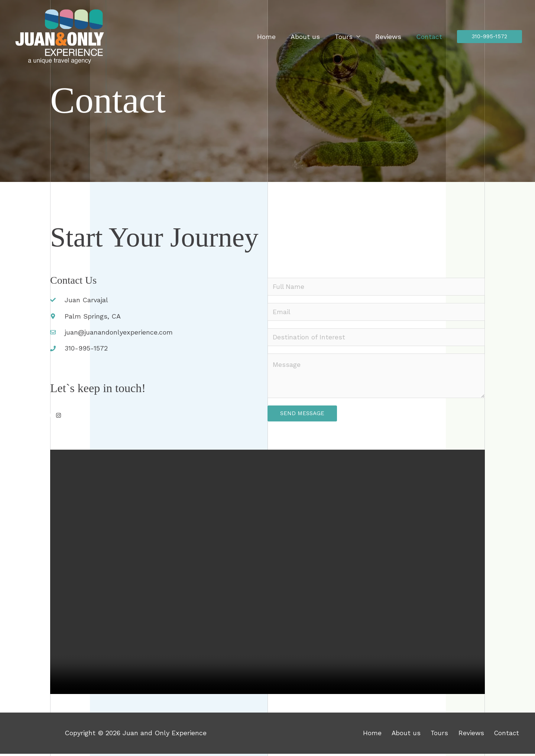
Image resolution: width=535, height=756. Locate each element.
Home (273, 37)
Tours (347, 37)
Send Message (302, 416)
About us (310, 37)
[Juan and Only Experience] (59, 36)
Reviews (390, 37)
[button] (489, 37)
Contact (430, 37)
